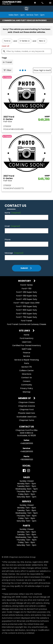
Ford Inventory (27, 338)
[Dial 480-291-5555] (43, 3)
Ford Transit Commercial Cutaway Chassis (27, 324)
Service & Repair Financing (27, 360)
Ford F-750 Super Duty (26, 317)
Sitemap (27, 392)
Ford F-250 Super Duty (27, 292)
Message (14, 253)
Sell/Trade (27, 349)
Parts (27, 363)
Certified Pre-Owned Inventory (27, 345)
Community (27, 385)
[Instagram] (28, 471)
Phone (8, 240)
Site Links (25, 331)
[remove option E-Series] (25, 41)
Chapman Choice (27, 402)
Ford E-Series (26, 285)
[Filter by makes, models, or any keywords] (26, 51)
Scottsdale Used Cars (26, 417)
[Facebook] (24, 471)
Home (26, 335)
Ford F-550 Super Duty (26, 306)
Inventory (25, 281)
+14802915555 (27, 443)
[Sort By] (42, 70)
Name (13, 213)
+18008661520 (27, 459)
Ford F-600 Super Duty (26, 310)
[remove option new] (42, 41)
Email (12, 226)
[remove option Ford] (7, 41)
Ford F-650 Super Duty (26, 314)
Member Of (25, 398)
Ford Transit (26, 321)
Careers (27, 381)
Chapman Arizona (27, 406)
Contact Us (26, 378)
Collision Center (27, 370)
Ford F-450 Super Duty (27, 299)
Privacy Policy (27, 388)
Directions (27, 374)
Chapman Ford (26, 410)
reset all (5, 46)
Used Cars (27, 342)
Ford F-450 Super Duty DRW (27, 303)
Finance (27, 353)
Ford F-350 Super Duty (27, 296)
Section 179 (26, 367)
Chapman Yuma (26, 420)
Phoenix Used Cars (26, 413)
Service (27, 356)
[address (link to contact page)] (35, 3)
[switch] (50, 3)
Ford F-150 (26, 289)
